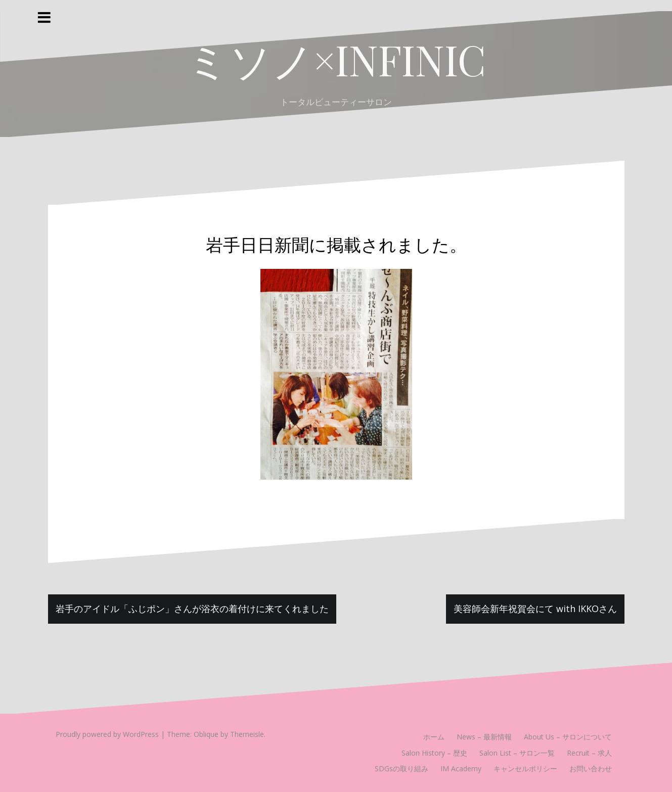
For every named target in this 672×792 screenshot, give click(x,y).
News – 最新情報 (484, 737)
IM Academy (461, 768)
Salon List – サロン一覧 (517, 753)
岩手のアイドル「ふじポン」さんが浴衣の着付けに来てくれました (192, 609)
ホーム (434, 737)
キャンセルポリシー (525, 768)
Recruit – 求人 (589, 753)
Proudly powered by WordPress (107, 734)
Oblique (206, 734)
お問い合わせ (591, 768)
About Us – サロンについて (568, 737)
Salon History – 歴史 (434, 753)
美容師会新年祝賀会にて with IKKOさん (535, 609)
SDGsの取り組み (401, 768)
